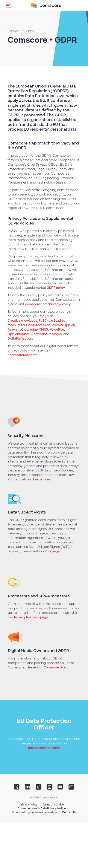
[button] (8, 6)
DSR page (52, 551)
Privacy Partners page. (31, 617)
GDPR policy (56, 288)
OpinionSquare (19, 334)
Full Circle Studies (52, 321)
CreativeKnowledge (22, 321)
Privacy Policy (28, 805)
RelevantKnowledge (23, 330)
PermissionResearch (47, 334)
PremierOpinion (63, 325)
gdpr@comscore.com (44, 748)
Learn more (42, 479)
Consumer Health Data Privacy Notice (42, 808)
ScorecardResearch (22, 355)
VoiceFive (57, 330)
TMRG (44, 330)
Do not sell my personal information (34, 812)
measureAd (16, 325)
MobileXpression (38, 325)
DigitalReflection (20, 338)
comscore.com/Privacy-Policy (48, 304)
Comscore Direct (56, 667)
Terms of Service (53, 805)
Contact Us (69, 812)
